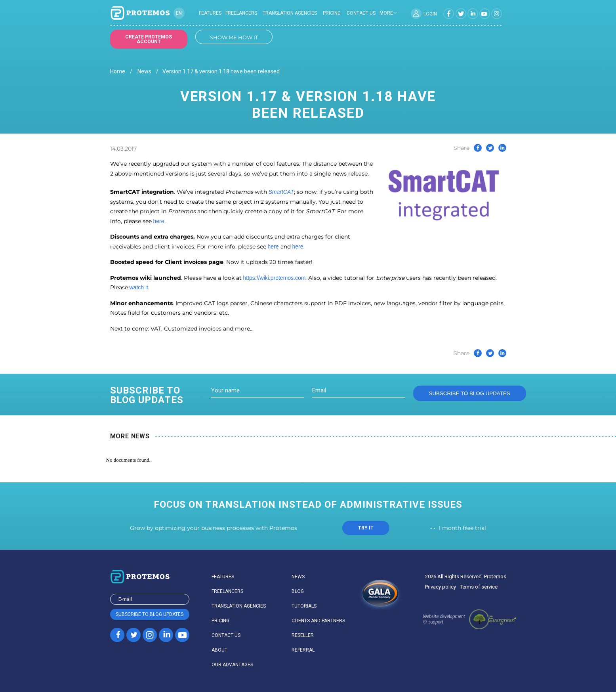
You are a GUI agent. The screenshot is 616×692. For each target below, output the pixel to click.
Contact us (361, 13)
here (159, 221)
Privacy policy (441, 587)
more (386, 13)
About (219, 650)
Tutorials (304, 606)
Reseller (303, 635)
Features (210, 13)
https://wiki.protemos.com (275, 278)
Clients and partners (318, 621)
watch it (139, 287)
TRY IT (366, 528)
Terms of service (479, 587)
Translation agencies (290, 13)
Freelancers (241, 13)
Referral (303, 650)
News (144, 72)
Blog (298, 591)
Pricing (332, 13)
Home (118, 72)
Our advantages (232, 665)
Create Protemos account (149, 39)
